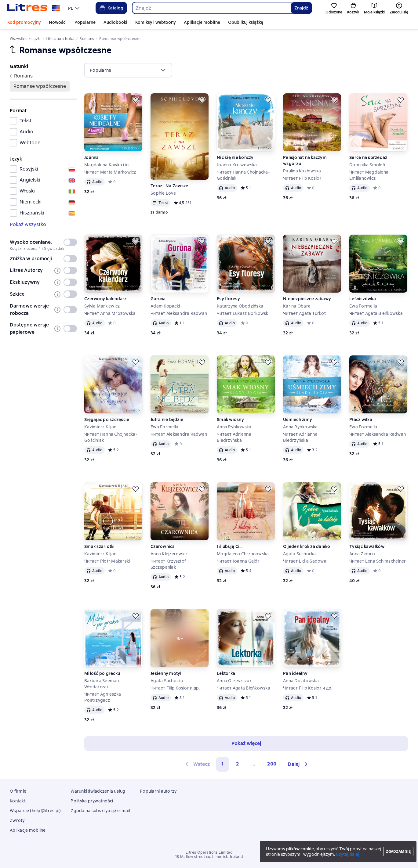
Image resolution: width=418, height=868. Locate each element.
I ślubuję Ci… (230, 546)
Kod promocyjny (24, 22)
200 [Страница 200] (272, 764)
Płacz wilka (361, 420)
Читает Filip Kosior (302, 178)
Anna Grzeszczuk (234, 681)
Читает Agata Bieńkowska (376, 313)
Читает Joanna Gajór (238, 561)
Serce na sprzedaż (368, 157)
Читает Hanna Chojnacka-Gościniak (243, 175)
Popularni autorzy (158, 791)
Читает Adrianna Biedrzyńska (234, 437)
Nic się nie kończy (235, 157)
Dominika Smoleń (367, 165)
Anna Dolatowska (301, 681)
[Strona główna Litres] (34, 8)
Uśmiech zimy (298, 420)
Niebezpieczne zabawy (307, 299)
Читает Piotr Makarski (107, 561)
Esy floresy (228, 299)
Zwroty (17, 820)
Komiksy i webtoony (156, 22)
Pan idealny (295, 673)
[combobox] (211, 8)
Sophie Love (163, 193)
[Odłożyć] (136, 100)
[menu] (75, 8)
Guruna (158, 299)
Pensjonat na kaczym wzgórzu (305, 160)
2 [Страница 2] (238, 764)
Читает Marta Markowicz (110, 172)
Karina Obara (297, 306)
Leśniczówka (363, 299)
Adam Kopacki (165, 306)
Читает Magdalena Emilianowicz (369, 175)
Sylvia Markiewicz (102, 306)
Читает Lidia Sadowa (305, 561)
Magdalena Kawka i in (106, 165)
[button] (299, 764)
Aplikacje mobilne (202, 22)
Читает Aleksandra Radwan (179, 313)
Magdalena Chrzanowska (243, 554)
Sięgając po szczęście (107, 420)
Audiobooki (115, 22)
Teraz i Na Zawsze (169, 186)
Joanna (92, 157)
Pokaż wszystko (28, 224)
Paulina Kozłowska (302, 171)
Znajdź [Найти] (301, 8)
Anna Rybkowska (234, 427)
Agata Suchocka (300, 554)
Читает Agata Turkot (304, 313)
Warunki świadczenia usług (98, 791)
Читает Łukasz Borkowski (243, 313)
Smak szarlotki (100, 546)
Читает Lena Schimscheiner (378, 561)
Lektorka (226, 673)
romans (21, 76)
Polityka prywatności (92, 801)
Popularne (85, 22)
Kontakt (18, 801)
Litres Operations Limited (209, 852)
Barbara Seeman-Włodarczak (103, 684)
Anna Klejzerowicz (169, 554)
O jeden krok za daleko (307, 546)
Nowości (58, 22)
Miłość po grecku (102, 673)
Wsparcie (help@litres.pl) (35, 811)
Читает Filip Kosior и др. (175, 688)
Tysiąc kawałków (367, 546)
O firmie (18, 791)
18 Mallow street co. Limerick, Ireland (209, 857)
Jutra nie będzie (167, 420)
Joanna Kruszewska (237, 165)
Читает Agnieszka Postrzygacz (103, 697)
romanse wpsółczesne (40, 86)
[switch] (70, 242)
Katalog (111, 8)
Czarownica (163, 546)
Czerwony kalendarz (105, 299)
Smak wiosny (230, 420)
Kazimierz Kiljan (100, 427)
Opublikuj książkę (246, 22)
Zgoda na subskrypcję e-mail (100, 811)
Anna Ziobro (362, 554)
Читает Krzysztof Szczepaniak (168, 564)
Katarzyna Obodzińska (240, 306)
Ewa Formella (363, 306)
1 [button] (223, 764)
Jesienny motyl (166, 673)
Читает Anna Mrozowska (110, 313)
